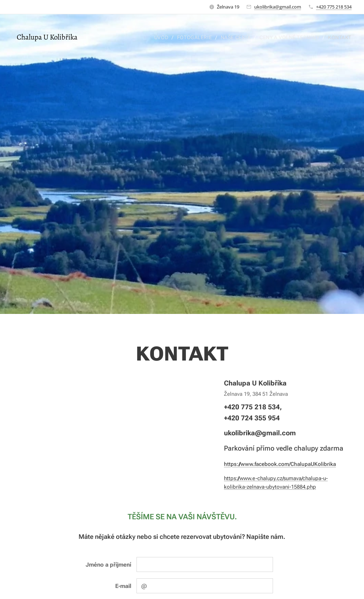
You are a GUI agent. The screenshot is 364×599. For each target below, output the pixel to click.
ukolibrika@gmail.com (278, 7)
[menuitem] (160, 37)
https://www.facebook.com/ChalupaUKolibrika (280, 464)
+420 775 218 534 (334, 7)
